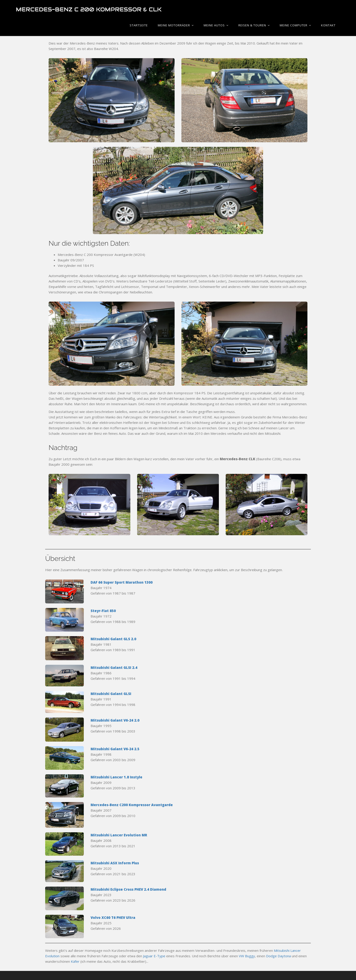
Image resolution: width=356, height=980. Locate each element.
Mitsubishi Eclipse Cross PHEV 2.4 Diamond (128, 889)
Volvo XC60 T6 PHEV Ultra (113, 917)
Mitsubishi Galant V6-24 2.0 (115, 720)
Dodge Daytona (278, 956)
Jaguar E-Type (154, 956)
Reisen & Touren (254, 25)
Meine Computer (295, 25)
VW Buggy (247, 956)
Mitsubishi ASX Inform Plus (115, 863)
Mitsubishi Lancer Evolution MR (119, 835)
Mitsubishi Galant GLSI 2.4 (114, 667)
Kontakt (328, 25)
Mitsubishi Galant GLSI (111, 694)
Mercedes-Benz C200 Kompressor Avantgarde (132, 805)
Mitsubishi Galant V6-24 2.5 (115, 749)
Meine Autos (216, 25)
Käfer (75, 961)
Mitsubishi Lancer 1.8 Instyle (116, 777)
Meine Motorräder (176, 25)
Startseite (139, 25)
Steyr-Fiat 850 (103, 611)
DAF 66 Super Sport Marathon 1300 (122, 582)
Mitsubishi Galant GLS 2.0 (113, 639)
